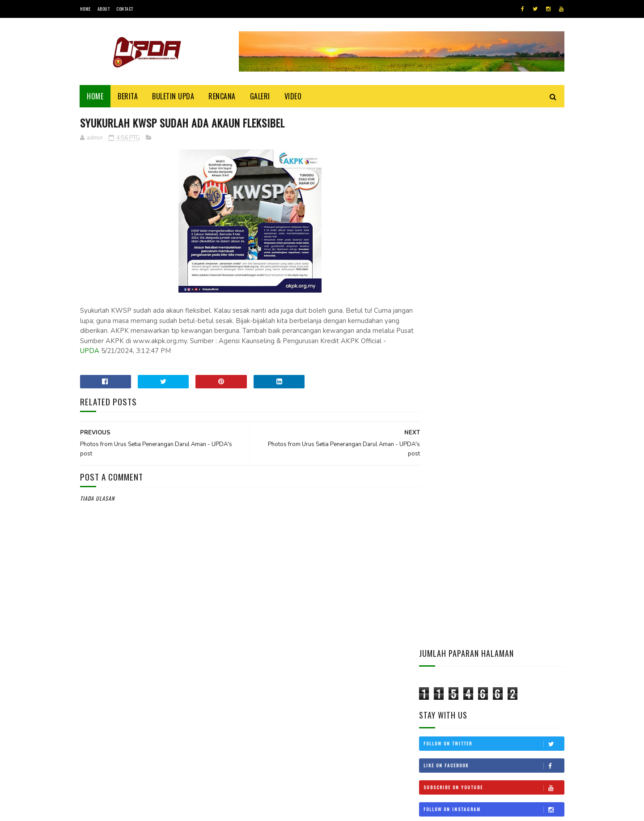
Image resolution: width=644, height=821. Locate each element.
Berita (128, 96)
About (104, 9)
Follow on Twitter (494, 211)
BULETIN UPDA (174, 96)
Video (293, 96)
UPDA (193, 351)
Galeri (260, 96)
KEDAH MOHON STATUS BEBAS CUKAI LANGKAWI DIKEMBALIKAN (517, 538)
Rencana (222, 96)
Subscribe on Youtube (494, 255)
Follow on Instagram (494, 277)
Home (85, 9)
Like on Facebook (494, 233)
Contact (125, 9)
